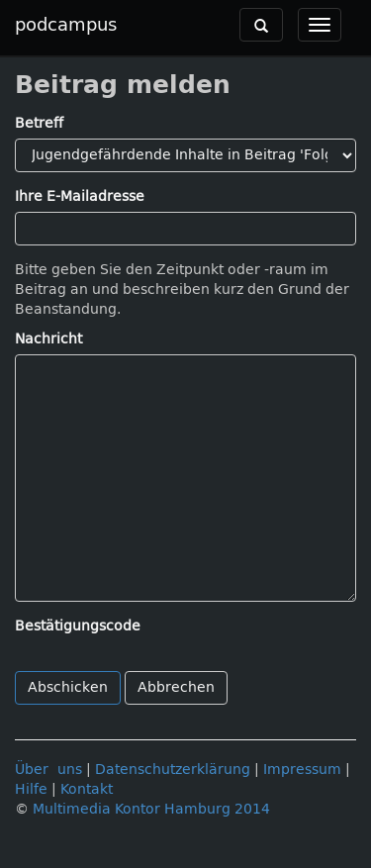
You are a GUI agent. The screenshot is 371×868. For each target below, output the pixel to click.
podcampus (66, 25)
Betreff (39, 123)
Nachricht (48, 339)
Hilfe (31, 789)
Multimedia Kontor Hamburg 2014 (151, 809)
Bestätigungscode (78, 626)
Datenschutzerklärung (173, 770)
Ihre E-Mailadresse (80, 196)
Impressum (302, 770)
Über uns (48, 770)
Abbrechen (176, 687)
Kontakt (87, 789)
